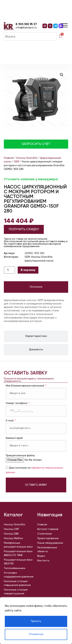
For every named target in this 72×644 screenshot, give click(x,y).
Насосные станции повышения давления (17, 583)
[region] (36, 621)
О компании (45, 534)
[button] (62, 75)
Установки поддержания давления (19, 575)
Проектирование (48, 538)
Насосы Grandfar (27, 158)
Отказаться (36, 634)
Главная (9, 158)
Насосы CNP (11, 529)
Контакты (43, 561)
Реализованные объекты (47, 550)
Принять (36, 621)
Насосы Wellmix (13, 538)
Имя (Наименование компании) (25, 386)
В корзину (28, 270)
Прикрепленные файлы (20, 456)
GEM (17, 162)
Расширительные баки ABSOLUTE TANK (18, 553)
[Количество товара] (9, 270)
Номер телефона (17, 403)
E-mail (10, 421)
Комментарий (14, 438)
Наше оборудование (50, 543)
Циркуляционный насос (39, 261)
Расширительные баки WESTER (18, 562)
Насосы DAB (11, 534)
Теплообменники (15, 568)
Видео (41, 556)
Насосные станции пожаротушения (16, 592)
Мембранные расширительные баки (18, 545)
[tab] (36, 287)
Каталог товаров (48, 529)
